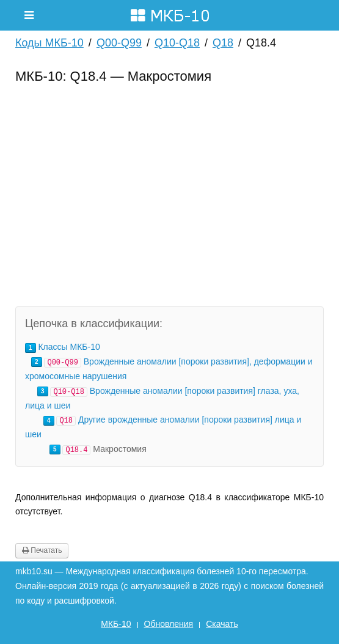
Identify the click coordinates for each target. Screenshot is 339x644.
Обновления (169, 624)
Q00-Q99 (119, 43)
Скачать (222, 624)
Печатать (42, 550)
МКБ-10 (116, 624)
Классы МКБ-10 (69, 347)
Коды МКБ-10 (49, 43)
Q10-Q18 (177, 43)
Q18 (223, 43)
